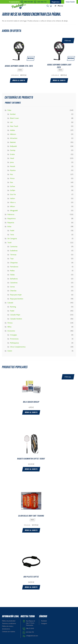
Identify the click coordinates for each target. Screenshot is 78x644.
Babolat (13, 142)
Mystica (13, 170)
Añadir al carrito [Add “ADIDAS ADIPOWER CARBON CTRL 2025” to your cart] (19, 80)
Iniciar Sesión (70, 2)
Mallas (12, 271)
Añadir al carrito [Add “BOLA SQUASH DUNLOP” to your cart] (31, 412)
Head (12, 158)
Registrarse (56, 2)
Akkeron (13, 134)
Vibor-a (13, 202)
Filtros (68, 41)
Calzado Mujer (15, 315)
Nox (12, 174)
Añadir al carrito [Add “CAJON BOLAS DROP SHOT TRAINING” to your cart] (31, 530)
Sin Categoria (12, 239)
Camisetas (14, 247)
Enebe (12, 154)
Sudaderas (14, 251)
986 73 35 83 (30, 628)
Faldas (12, 275)
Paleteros (11, 214)
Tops (12, 259)
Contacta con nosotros (9, 632)
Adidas (13, 130)
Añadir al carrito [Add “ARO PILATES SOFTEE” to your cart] (31, 587)
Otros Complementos (18, 347)
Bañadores (14, 279)
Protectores (14, 339)
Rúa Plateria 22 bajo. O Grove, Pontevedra (31, 623)
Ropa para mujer (16, 295)
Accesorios (11, 331)
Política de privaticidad (9, 621)
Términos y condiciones (9, 623)
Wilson (13, 206)
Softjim (13, 190)
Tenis (12, 235)
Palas (9, 110)
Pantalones (14, 267)
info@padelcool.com (32, 636)
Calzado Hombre (16, 319)
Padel (12, 231)
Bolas (9, 226)
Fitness (10, 323)
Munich (13, 166)
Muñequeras (14, 343)
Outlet (10, 351)
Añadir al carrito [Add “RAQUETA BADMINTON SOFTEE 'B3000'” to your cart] (31, 469)
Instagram (44, 623)
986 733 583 (28, 2)
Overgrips (13, 335)
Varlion (13, 198)
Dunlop (13, 150)
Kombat (13, 114)
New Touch (14, 126)
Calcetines (14, 283)
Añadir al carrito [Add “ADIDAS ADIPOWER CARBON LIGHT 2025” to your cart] (59, 80)
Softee (13, 186)
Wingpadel (14, 210)
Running (13, 307)
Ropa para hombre (17, 299)
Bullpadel (13, 146)
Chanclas (13, 291)
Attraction (14, 138)
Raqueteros (12, 218)
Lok (11, 122)
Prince (12, 178)
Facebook (44, 621)
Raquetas (11, 223)
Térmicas (13, 255)
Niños (9, 327)
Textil (9, 243)
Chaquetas (14, 263)
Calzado (10, 303)
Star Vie (13, 194)
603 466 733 (42, 2)
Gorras (12, 287)
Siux (12, 182)
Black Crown (14, 118)
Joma (12, 162)
